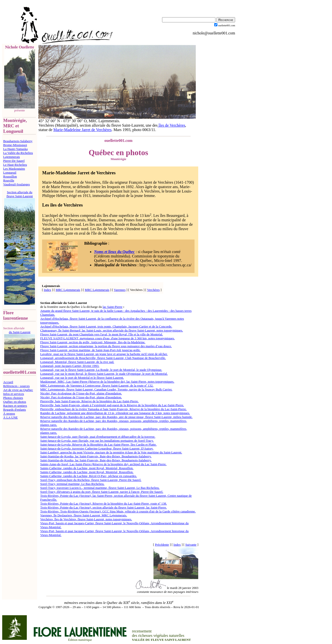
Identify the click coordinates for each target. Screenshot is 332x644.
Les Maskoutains (14, 169)
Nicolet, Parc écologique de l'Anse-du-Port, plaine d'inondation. (81, 393)
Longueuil (10, 172)
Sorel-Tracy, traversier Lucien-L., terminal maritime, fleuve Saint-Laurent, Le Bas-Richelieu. (100, 488)
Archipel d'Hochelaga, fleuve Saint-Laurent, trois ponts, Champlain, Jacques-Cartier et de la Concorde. (106, 326)
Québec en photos (15, 402)
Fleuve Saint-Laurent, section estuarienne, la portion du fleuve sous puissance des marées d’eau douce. (106, 346)
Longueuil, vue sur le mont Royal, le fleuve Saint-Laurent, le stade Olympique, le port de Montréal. (104, 374)
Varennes (120, 290)
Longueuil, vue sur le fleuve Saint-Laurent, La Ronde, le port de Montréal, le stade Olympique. (101, 370)
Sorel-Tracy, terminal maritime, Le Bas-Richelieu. (72, 484)
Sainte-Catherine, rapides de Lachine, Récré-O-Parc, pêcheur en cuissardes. (88, 476)
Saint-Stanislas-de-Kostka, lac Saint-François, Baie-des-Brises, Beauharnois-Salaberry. (96, 456)
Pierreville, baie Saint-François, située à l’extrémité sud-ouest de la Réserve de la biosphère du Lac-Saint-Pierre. (112, 405)
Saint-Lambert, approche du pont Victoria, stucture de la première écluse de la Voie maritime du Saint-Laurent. (111, 452)
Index (47, 290)
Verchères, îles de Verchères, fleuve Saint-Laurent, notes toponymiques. (86, 519)
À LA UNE (10, 417)
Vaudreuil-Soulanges (16, 184)
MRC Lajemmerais (68, 290)
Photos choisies (13, 398)
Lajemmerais (12, 157)
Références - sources (16, 386)
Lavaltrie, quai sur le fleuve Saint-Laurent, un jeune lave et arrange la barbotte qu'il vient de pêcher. (104, 354)
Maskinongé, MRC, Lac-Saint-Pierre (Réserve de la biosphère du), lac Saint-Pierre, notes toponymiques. (107, 382)
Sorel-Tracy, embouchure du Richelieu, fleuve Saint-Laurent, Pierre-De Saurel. (91, 480)
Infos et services (14, 394)
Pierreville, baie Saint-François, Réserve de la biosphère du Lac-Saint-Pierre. (89, 401)
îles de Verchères (171, 125)
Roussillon (10, 176)
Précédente (162, 545)
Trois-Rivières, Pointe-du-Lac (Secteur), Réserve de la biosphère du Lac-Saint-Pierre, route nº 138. (103, 503)
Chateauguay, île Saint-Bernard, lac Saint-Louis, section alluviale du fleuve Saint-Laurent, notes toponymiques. (111, 330)
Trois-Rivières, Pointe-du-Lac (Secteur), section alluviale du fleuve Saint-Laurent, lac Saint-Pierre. (103, 507)
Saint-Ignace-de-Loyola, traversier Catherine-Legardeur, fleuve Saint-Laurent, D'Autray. (97, 448)
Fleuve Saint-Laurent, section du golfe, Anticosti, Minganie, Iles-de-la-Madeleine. (93, 342)
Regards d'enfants (15, 410)
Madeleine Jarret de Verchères (86, 173)
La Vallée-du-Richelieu (18, 153)
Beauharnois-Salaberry (18, 141)
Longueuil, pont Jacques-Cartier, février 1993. (70, 366)
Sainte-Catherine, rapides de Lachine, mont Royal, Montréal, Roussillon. (87, 468)
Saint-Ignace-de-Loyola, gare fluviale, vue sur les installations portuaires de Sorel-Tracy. (97, 441)
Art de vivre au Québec (18, 390)
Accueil (8, 382)
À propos (9, 413)
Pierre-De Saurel (14, 161)
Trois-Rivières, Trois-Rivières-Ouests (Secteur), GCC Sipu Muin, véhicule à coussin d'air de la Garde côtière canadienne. (118, 511)
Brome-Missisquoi (15, 145)
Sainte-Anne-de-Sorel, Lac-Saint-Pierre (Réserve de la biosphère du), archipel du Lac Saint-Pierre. (103, 464)
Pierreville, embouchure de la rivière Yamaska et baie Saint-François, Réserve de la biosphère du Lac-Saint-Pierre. (113, 409)
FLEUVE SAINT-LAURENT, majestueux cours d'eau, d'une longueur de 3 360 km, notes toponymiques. (107, 338)
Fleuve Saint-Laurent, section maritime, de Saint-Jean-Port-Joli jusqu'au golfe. (90, 350)
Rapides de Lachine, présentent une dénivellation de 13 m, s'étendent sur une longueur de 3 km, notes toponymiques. (115, 413)
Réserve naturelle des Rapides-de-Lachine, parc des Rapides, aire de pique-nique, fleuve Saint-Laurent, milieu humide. (116, 417)
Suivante (191, 545)
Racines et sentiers (15, 406)
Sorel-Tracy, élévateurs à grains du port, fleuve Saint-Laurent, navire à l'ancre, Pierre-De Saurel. (102, 492)
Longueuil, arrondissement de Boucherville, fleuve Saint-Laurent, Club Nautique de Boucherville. (103, 358)
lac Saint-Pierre (113, 307)
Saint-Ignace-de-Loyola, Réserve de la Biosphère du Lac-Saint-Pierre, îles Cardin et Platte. (98, 444)
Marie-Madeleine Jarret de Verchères (82, 130)
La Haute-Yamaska (15, 149)
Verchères (153, 290)
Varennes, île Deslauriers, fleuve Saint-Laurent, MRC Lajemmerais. (83, 515)
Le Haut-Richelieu (15, 165)
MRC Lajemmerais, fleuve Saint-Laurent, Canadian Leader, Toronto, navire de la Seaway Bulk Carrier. (106, 389)
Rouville (9, 180)
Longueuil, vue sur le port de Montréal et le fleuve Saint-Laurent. (82, 378)
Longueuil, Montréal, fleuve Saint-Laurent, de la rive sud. (77, 362)
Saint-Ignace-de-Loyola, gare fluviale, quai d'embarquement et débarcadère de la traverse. (98, 437)
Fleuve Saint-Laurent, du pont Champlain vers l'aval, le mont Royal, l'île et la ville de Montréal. (101, 334)
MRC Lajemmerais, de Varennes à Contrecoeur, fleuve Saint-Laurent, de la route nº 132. (97, 385)
